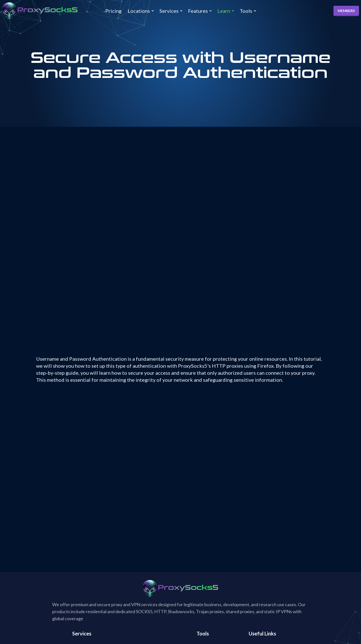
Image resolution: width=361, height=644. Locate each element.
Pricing (113, 11)
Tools (246, 11)
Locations (139, 11)
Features (198, 11)
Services (169, 11)
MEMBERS (346, 11)
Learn (224, 11)
